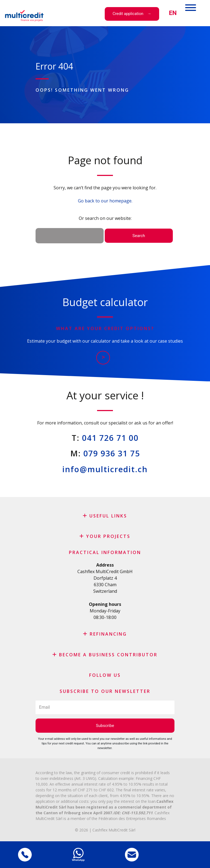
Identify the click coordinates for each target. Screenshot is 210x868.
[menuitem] (173, 13)
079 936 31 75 (112, 453)
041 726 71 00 (110, 438)
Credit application (128, 14)
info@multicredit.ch (105, 469)
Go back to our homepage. (105, 201)
